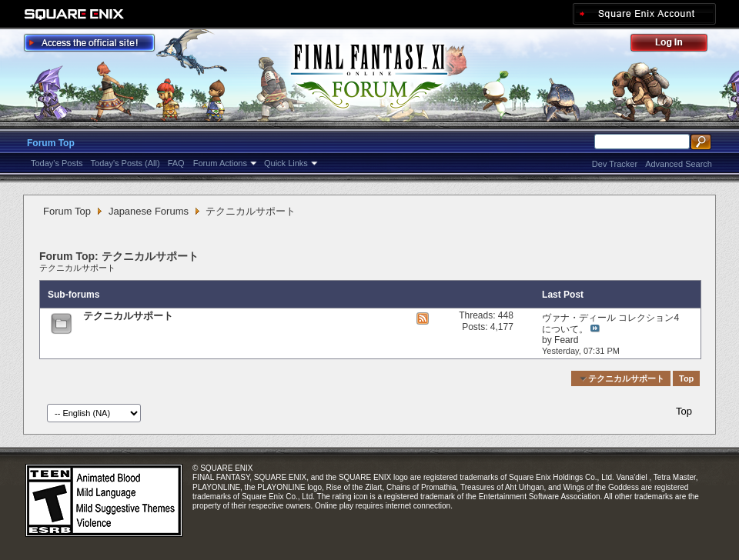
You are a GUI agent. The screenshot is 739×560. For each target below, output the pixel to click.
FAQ (176, 163)
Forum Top (51, 143)
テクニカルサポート (77, 268)
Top (686, 378)
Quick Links (286, 163)
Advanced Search (679, 164)
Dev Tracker (615, 164)
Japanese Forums (149, 211)
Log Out (677, 45)
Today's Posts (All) (125, 163)
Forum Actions (220, 163)
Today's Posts (57, 163)
